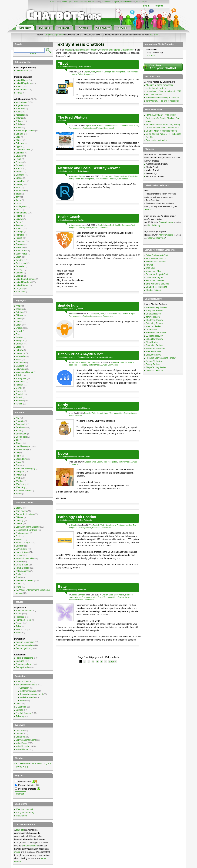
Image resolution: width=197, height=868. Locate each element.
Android (19, 421)
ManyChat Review (154, 311)
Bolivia (19, 124)
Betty (62, 587)
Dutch (18, 325)
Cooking (19, 521)
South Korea (21, 254)
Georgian (20, 341)
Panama (20, 225)
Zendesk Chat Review (156, 333)
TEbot (63, 63)
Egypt (18, 159)
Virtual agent (21, 816)
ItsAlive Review (153, 317)
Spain (18, 257)
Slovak (19, 388)
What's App (21, 484)
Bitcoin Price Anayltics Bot (80, 354)
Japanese (20, 363)
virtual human (125, 2)
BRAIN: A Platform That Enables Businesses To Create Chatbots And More (163, 118)
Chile (18, 137)
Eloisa (148, 210)
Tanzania (20, 266)
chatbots (69, 50)
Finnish (19, 331)
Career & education (25, 514)
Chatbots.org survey (54, 35)
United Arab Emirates (26, 279)
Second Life (21, 459)
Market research (27, 697)
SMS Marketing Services (157, 284)
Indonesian (21, 356)
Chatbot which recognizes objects (161, 131)
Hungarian (20, 353)
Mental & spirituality (25, 558)
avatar (17, 852)
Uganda (19, 273)
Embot (74, 314)
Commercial (89, 74)
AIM (17, 418)
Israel (18, 194)
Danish (19, 322)
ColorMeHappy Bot (156, 238)
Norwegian (21, 369)
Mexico (19, 210)
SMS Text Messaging (26, 468)
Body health (115, 225)
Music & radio (22, 565)
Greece (19, 178)
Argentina (20, 105)
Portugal (20, 232)
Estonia (19, 162)
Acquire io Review (154, 371)
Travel (19, 587)
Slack (18, 465)
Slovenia (20, 247)
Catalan (19, 312)
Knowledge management (31, 694)
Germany (20, 175)
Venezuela (21, 292)
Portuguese (21, 378)
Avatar (95, 227)
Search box (21, 629)
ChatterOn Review (154, 320)
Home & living (102, 413)
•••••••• (33, 53)
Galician (19, 337)
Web (93, 72)
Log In (146, 6)
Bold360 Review (153, 355)
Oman (19, 222)
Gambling (20, 546)
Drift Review (151, 330)
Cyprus (19, 146)
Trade (18, 584)
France (19, 93)
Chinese (19, 315)
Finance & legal (121, 176)
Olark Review (152, 342)
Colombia (20, 143)
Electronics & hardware (26, 530)
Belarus (19, 118)
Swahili (19, 397)
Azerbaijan (21, 115)
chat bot (91, 2)
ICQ (17, 440)
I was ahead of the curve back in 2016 (163, 91)
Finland (19, 165)
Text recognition (119, 72)
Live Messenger (23, 446)
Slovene (19, 391)
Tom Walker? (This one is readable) (162, 101)
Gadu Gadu (21, 434)
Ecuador (20, 156)
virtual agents (68, 2)
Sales (100, 597)
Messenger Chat (153, 271)
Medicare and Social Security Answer (89, 168)
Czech (19, 319)
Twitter (19, 475)
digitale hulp (68, 305)
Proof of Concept (104, 72)
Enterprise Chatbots (155, 281)
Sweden (19, 260)
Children (20, 517)
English (87, 72)
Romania (20, 235)
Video (18, 633)
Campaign (126, 225)
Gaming (19, 710)
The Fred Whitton (72, 117)
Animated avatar (76, 600)
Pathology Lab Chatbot (77, 517)
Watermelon (76, 225)
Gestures (20, 661)
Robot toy (20, 716)
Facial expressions (24, 658)
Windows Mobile (23, 491)
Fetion (19, 431)
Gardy (63, 405)
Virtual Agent (22, 743)
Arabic (19, 306)
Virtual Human (22, 749)
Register (159, 6)
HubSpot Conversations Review (161, 358)
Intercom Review (154, 326)
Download (20, 424)
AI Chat (149, 265)
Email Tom (150, 56)
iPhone (19, 443)
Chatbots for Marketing (156, 287)
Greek (19, 347)
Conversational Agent (26, 740)
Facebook (20, 427)
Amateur (79, 415)
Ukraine (19, 276)
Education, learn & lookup (28, 527)
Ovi (17, 453)
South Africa (21, 251)
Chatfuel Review (153, 314)
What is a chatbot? (24, 809)
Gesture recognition (25, 642)
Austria (19, 112)
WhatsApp (20, 487)
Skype (19, 462)
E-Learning (21, 707)
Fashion (19, 539)
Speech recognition (25, 645)
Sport (136, 126)
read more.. (154, 35)
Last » (112, 662)
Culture (19, 524)
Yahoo (19, 494)
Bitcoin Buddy (154, 225)
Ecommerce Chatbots (156, 262)
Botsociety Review (154, 323)
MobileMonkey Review (156, 307)
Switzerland (21, 263)
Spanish (19, 394)
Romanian (20, 382)
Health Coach (69, 217)
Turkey (19, 270)
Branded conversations (107, 126)
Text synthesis (133, 72)
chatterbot (140, 2)
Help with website (154, 95)
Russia (19, 238)
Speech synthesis (24, 664)
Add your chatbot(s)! (25, 813)
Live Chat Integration (156, 277)
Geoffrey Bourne (78, 176)
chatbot (63, 67)
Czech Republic (23, 150)
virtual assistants (80, 2)
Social (19, 574)
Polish (19, 375)
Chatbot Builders (154, 290)
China (18, 140)
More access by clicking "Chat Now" (163, 98)
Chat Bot (20, 730)
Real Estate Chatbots (156, 259)
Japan (19, 200)
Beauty (100, 462)
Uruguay (20, 289)
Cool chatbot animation (157, 140)
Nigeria (19, 216)
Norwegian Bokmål (24, 372)
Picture (99, 128)
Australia (20, 109)
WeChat (19, 481)
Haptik (74, 525)
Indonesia (20, 191)
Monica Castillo (166, 235)
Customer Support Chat (157, 274)
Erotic (18, 536)
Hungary (20, 184)
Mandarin (20, 366)
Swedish (20, 401)
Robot (18, 456)
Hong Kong (21, 181)
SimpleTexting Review (156, 367)
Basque (19, 309)
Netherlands (21, 90)
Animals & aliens (23, 682)
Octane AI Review (154, 361)
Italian (18, 360)
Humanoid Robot (76, 74)
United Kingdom (23, 83)
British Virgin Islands (25, 131)
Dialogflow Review (154, 339)
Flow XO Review (154, 352)
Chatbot (53, 2)
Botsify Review (153, 364)
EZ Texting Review (154, 336)
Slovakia (20, 244)
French (19, 334)
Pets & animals (23, 571)
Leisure (19, 555)
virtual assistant (30, 846)
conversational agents (111, 2)
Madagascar (21, 206)
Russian (19, 385)
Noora (63, 454)
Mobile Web (21, 450)
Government (21, 549)
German (19, 344)
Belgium (19, 121)
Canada (19, 134)
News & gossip (23, 568)
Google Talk (21, 437)
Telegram (20, 472)
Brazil (18, 128)
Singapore (20, 241)
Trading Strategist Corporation (84, 362)
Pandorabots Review (156, 348)
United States (22, 71)
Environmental (22, 533)
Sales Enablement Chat (157, 255)
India (18, 187)
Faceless (112, 179)
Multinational (21, 102)
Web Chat (150, 268)
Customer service (125, 126)
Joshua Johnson (78, 595)
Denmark (20, 153)
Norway (19, 219)
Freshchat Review (154, 345)
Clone (18, 704)
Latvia (18, 203)
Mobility (19, 562)
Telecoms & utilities (25, 581)
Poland (19, 86)
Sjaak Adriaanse (166, 222)
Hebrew (19, 350)
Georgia (19, 172)
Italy (18, 197)
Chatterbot (21, 737)
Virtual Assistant (23, 746)
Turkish (19, 404)
